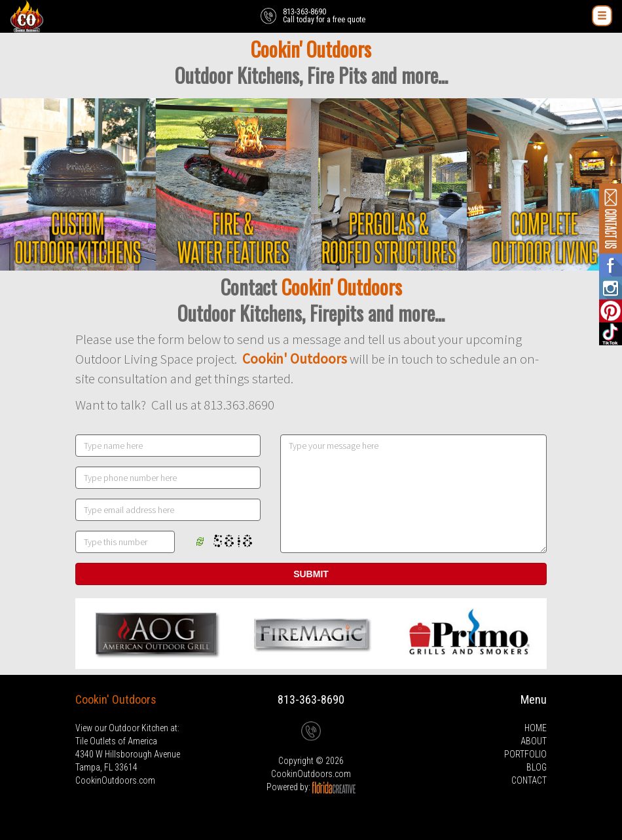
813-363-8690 (311, 699)
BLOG (537, 767)
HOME (536, 728)
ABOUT (534, 741)
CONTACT (529, 780)
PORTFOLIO (525, 754)
